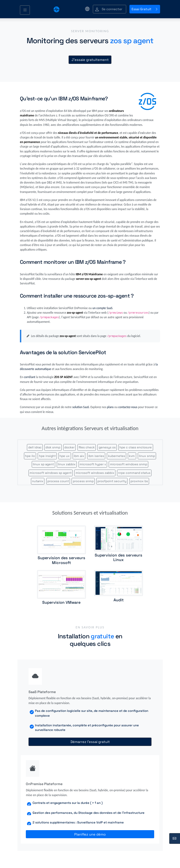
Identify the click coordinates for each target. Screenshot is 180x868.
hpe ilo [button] (30, 456)
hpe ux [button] (65, 456)
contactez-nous (128, 407)
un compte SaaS (102, 308)
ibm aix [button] (79, 456)
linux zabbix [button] (67, 464)
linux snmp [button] (147, 456)
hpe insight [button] (47, 456)
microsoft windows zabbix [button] (95, 473)
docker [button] (69, 447)
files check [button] (87, 447)
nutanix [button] (38, 481)
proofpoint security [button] (112, 481)
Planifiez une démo (90, 834)
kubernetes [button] (117, 456)
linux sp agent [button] (43, 464)
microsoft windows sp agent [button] (51, 473)
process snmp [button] (83, 481)
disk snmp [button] (53, 447)
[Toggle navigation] (25, 10)
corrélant (29, 377)
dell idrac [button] (35, 447)
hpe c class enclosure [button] (136, 447)
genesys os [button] (107, 447)
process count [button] (58, 481)
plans (110, 407)
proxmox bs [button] (139, 481)
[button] (110, 9)
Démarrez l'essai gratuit (90, 742)
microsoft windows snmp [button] (129, 464)
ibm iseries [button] (96, 456)
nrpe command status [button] (134, 473)
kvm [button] (132, 456)
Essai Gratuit (145, 9)
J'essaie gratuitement (90, 60)
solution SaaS (81, 407)
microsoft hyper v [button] (93, 464)
